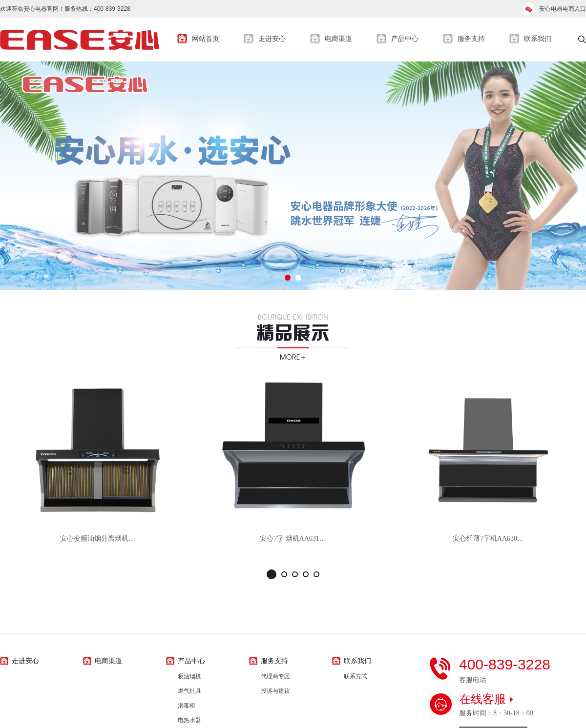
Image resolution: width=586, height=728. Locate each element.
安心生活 (80, 40)
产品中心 (405, 39)
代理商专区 (275, 676)
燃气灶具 (189, 691)
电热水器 (189, 720)
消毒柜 (187, 706)
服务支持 (471, 39)
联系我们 (538, 39)
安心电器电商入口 (563, 9)
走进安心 (272, 39)
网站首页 (206, 39)
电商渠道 (338, 39)
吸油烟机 (189, 676)
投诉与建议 (275, 691)
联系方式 (356, 676)
